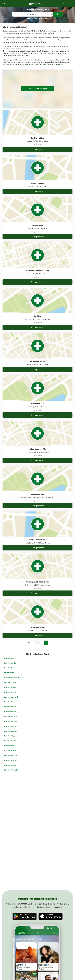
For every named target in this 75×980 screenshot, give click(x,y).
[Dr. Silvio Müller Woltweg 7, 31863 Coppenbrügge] (37, 131)
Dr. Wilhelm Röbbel (38, 362)
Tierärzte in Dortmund (11, 697)
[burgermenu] (4, 3)
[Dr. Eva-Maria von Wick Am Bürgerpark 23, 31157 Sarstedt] (37, 442)
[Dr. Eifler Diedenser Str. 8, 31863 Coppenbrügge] (37, 309)
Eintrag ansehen (38, 149)
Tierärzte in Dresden (10, 712)
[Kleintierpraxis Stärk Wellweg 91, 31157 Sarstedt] (37, 618)
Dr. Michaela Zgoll (38, 404)
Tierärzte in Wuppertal (11, 736)
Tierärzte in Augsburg (11, 765)
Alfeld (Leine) (44, 19)
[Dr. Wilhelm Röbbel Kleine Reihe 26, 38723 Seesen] (37, 353)
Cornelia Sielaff (37, 225)
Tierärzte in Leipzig (10, 692)
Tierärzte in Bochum (10, 731)
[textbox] (32, 14)
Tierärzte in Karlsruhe (11, 755)
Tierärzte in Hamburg (11, 663)
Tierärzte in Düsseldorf (11, 687)
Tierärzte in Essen (10, 702)
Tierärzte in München (11, 668)
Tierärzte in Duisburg (10, 726)
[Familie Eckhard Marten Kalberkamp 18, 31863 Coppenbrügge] (37, 531)
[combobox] (32, 14)
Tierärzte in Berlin (9, 658)
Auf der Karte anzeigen (38, 89)
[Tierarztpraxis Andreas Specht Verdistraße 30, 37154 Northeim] (37, 264)
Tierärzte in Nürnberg (11, 721)
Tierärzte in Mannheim (11, 760)
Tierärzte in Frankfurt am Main (14, 678)
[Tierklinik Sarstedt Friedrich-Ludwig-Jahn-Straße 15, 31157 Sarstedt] (37, 487)
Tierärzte (36, 19)
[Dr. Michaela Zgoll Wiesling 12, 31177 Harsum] (37, 396)
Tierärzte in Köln (9, 673)
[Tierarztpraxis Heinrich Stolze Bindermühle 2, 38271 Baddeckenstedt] (37, 575)
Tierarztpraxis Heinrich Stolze (38, 582)
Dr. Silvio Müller (37, 138)
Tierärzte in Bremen (10, 707)
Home (29, 19)
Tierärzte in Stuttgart (11, 682)
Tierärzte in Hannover (11, 717)
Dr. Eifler (37, 316)
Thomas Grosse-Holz (38, 183)
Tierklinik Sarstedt (37, 494)
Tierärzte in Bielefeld (10, 741)
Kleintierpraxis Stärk (37, 627)
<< (29, 643)
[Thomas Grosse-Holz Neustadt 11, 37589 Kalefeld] (37, 175)
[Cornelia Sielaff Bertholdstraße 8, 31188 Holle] (37, 218)
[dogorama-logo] (35, 3)
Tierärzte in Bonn (9, 746)
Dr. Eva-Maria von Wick (37, 449)
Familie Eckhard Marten (37, 540)
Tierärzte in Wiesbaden (11, 770)
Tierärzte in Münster (10, 751)
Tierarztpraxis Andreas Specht (38, 271)
